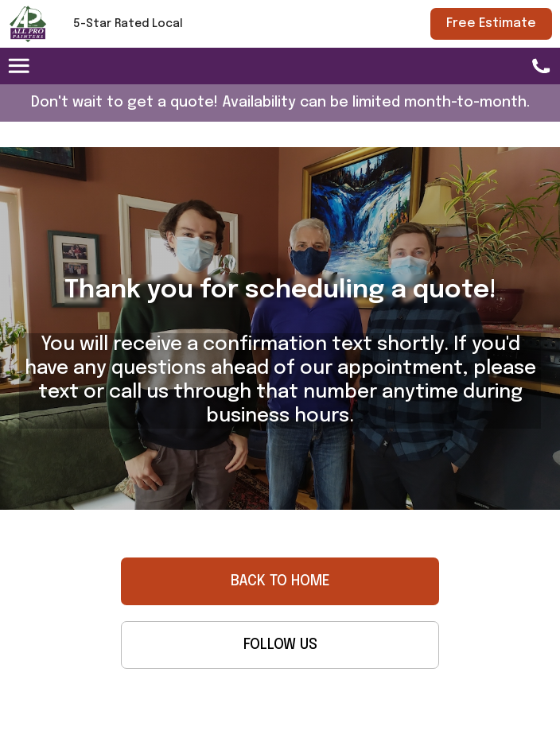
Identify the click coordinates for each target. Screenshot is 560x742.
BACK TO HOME (280, 581)
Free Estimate (491, 23)
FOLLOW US (280, 645)
